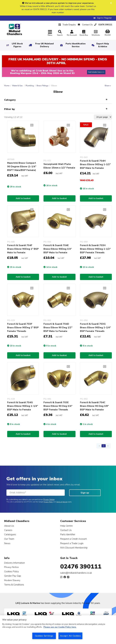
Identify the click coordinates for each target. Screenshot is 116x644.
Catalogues (10, 534)
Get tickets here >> (96, 72)
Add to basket (23, 198)
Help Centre (66, 526)
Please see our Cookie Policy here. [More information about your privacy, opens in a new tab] (60, 627)
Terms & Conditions (14, 585)
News (7, 543)
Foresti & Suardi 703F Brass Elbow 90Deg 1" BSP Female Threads (23, 328)
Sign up (85, 493)
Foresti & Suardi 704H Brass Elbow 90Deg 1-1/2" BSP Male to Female (95, 164)
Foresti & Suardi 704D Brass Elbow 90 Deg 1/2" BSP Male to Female (58, 328)
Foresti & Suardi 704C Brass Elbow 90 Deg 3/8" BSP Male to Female (94, 406)
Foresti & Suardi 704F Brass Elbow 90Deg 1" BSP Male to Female (23, 249)
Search (60, 33)
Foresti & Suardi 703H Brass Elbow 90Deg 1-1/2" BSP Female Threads (95, 249)
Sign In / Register (104, 18)
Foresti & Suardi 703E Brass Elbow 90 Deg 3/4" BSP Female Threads (58, 406)
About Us (9, 526)
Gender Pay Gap (13, 576)
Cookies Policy (12, 571)
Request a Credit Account (73, 539)
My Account (72, 33)
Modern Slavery (12, 580)
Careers (8, 530)
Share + (108, 86)
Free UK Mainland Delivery (44, 45)
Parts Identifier (68, 534)
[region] (58, 630)
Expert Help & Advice (103, 45)
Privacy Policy (48, 502)
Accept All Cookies (70, 636)
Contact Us (66, 530)
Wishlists (96, 33)
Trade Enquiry (67, 25)
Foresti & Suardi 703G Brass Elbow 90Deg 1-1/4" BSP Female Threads (95, 328)
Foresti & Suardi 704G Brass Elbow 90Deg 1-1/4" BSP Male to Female (23, 406)
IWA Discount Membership (74, 548)
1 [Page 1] (104, 446)
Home (7, 86)
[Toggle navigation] (50, 33)
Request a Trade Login (72, 543)
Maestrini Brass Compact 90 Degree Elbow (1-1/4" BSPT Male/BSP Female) (22, 167)
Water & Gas (17, 86)
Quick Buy (84, 33)
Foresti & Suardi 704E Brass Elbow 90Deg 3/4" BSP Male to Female (58, 249)
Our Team (9, 539)
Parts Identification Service (76, 45)
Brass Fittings (43, 86)
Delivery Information (14, 563)
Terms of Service (62, 502)
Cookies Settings (44, 636)
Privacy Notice (49, 499)
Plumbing (30, 86)
